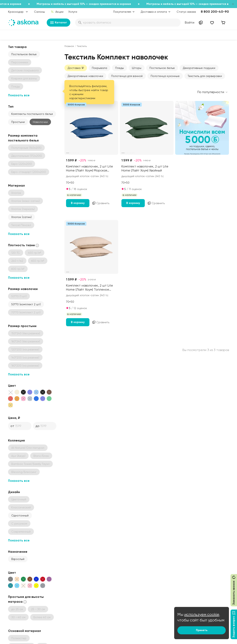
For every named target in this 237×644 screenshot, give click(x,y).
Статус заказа (186, 12)
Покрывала (99, 68)
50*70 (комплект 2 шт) (26, 304)
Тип (11, 106)
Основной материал (24, 631)
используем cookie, (202, 614)
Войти (190, 22)
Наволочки (40, 122)
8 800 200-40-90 (215, 12)
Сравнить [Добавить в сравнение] (101, 203)
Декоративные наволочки (85, 76)
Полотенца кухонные (165, 76)
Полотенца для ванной (127, 76)
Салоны (39, 12)
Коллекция (16, 440)
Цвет (12, 386)
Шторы (137, 68)
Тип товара (17, 47)
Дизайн (14, 492)
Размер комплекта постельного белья (23, 138)
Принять (202, 630)
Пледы (120, 68)
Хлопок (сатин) (21, 217)
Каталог (58, 23)
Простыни (18, 122)
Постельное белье (24, 54)
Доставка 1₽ (76, 68)
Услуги (73, 12)
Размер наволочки (23, 289)
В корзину (78, 203)
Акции (57, 12)
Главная (69, 46)
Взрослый (18, 559)
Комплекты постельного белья (32, 114)
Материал (16, 185)
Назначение (18, 552)
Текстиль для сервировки (205, 76)
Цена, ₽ (14, 418)
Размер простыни (22, 326)
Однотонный (20, 515)
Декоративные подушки (199, 68)
